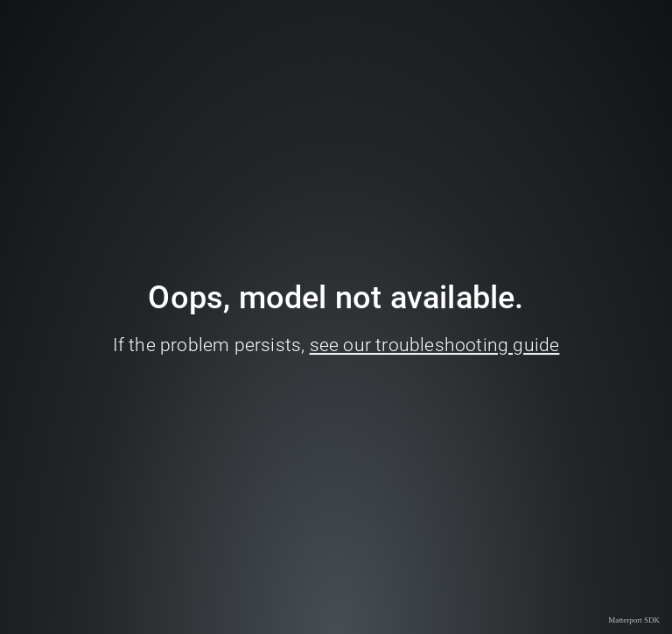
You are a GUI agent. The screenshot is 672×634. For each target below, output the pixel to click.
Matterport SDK (634, 620)
